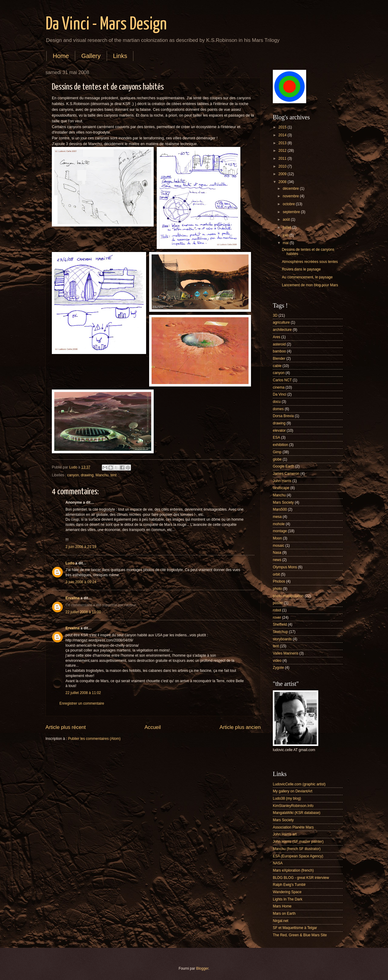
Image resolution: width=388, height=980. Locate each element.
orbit (276, 574)
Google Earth (283, 466)
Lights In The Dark (288, 899)
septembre (292, 212)
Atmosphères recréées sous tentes (310, 262)
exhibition (281, 445)
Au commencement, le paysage (307, 277)
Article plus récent (66, 727)
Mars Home (282, 906)
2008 (283, 182)
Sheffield (280, 624)
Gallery (91, 56)
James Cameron (286, 474)
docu (277, 402)
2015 (283, 127)
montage (280, 531)
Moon (277, 538)
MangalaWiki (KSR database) (297, 813)
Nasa (277, 553)
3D (275, 315)
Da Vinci (279, 394)
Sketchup (280, 632)
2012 (283, 151)
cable (277, 366)
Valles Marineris (286, 653)
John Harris (282, 481)
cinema (279, 387)
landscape (281, 488)
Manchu (102, 475)
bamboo (279, 351)
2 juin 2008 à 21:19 (81, 547)
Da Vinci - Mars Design (106, 25)
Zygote (278, 668)
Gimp (277, 452)
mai (286, 243)
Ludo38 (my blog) (287, 798)
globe (277, 459)
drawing (87, 475)
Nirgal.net (281, 921)
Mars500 (280, 509)
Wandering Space (287, 892)
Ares (277, 337)
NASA (278, 863)
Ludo (70, 563)
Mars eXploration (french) (293, 870)
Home (61, 56)
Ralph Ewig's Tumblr (289, 885)
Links (120, 56)
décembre (291, 189)
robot (277, 610)
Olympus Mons (285, 567)
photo (277, 589)
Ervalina (73, 598)
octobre (289, 204)
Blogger (202, 968)
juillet (288, 227)
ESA (276, 437)
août (287, 219)
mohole (279, 524)
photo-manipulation (288, 596)
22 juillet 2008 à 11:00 (83, 612)
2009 (283, 174)
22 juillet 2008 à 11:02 (83, 693)
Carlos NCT (282, 380)
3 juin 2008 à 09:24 (81, 582)
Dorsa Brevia (283, 416)
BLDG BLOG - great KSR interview (301, 878)
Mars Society (283, 502)
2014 (283, 135)
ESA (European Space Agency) (298, 856)
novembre (291, 196)
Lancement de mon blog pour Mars (310, 285)
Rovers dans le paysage (301, 269)
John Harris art (285, 834)
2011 (283, 158)
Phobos (279, 581)
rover (277, 618)
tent (113, 475)
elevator (279, 430)
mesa (277, 517)
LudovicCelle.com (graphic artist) (299, 784)
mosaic (279, 546)
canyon (73, 475)
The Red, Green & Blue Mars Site (300, 935)
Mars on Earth (284, 914)
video (277, 661)
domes (278, 409)
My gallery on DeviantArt (293, 791)
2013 (283, 143)
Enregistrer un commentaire (82, 703)
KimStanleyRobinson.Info (293, 806)
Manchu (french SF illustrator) (297, 849)
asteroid (279, 344)
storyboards (282, 639)
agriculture (281, 322)
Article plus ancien (240, 727)
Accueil (153, 727)
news (277, 560)
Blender (279, 359)
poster (278, 603)
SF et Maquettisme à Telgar (295, 928)
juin (286, 235)
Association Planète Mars (293, 827)
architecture (282, 330)
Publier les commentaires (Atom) (94, 739)
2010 (283, 166)
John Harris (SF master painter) (298, 842)
